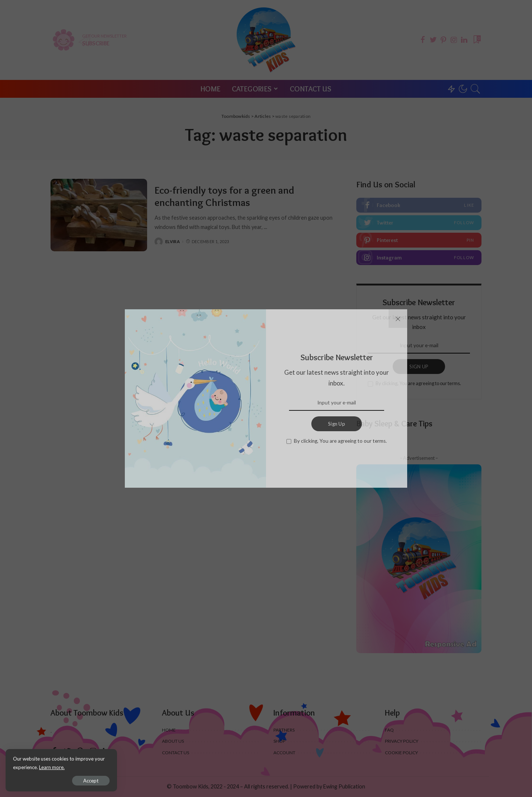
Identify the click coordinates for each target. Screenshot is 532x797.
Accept (91, 781)
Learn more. (52, 767)
